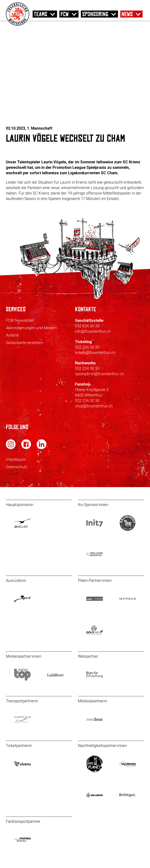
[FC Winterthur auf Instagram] (11, 448)
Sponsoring (95, 14)
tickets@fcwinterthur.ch (95, 353)
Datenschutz (17, 467)
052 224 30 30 (87, 326)
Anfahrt (12, 335)
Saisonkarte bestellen (24, 343)
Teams (41, 14)
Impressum (16, 459)
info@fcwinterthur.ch (93, 331)
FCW (65, 14)
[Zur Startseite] (18, 25)
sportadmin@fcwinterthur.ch (99, 374)
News (127, 14)
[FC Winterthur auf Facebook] (27, 448)
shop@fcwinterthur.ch (94, 406)
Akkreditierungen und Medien (31, 328)
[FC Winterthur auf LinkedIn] (42, 448)
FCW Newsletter (20, 320)
